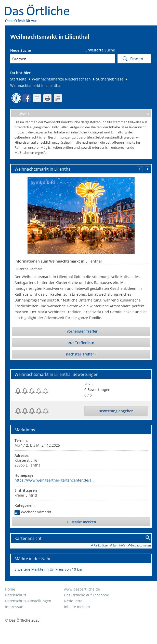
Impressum (15, 607)
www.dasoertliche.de (82, 589)
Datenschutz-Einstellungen (28, 601)
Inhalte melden (77, 607)
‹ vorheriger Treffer (81, 331)
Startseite (18, 79)
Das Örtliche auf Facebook (86, 595)
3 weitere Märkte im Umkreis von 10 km (48, 569)
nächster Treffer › (81, 354)
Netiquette (73, 601)
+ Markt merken (81, 522)
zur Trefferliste (81, 343)
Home (10, 589)
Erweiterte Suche (100, 50)
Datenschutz (16, 595)
